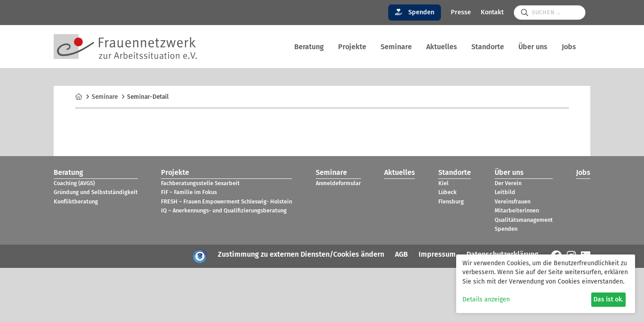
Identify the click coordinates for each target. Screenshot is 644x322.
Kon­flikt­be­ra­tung (76, 201)
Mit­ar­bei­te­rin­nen (517, 210)
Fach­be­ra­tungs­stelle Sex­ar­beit (200, 183)
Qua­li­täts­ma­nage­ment (524, 220)
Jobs (569, 47)
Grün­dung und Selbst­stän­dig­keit (96, 192)
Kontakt (492, 12)
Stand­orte (488, 47)
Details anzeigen (486, 299)
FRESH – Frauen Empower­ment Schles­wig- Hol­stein (227, 201)
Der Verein (508, 183)
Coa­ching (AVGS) (74, 183)
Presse (461, 12)
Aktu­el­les (442, 47)
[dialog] (546, 284)
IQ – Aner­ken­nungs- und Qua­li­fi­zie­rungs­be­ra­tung (224, 210)
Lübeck (447, 192)
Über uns (533, 47)
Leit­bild (505, 192)
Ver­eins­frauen (513, 201)
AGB (401, 254)
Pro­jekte (352, 47)
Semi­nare (396, 47)
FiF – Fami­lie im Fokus (189, 192)
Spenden (415, 12)
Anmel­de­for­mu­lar (338, 183)
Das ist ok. (608, 299)
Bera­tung (309, 47)
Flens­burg (451, 201)
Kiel (443, 183)
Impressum (437, 254)
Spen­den (506, 229)
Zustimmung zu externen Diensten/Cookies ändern (301, 254)
